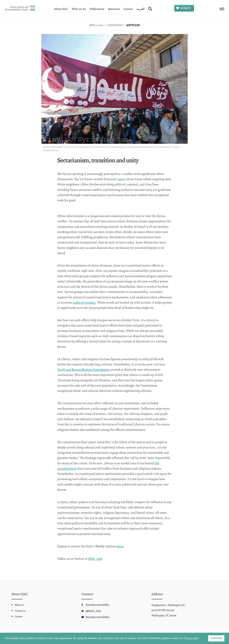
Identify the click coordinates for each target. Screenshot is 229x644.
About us (19, 605)
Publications (97, 9)
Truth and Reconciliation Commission (83, 371)
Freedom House (51, 150)
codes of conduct (84, 304)
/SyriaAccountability (95, 605)
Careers (19, 616)
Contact (128, 9)
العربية (141, 9)
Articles (133, 25)
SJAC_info (95, 560)
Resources (114, 9)
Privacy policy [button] (191, 638)
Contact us (20, 611)
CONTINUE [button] (216, 638)
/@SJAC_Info (91, 611)
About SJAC (61, 9)
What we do (79, 9)
